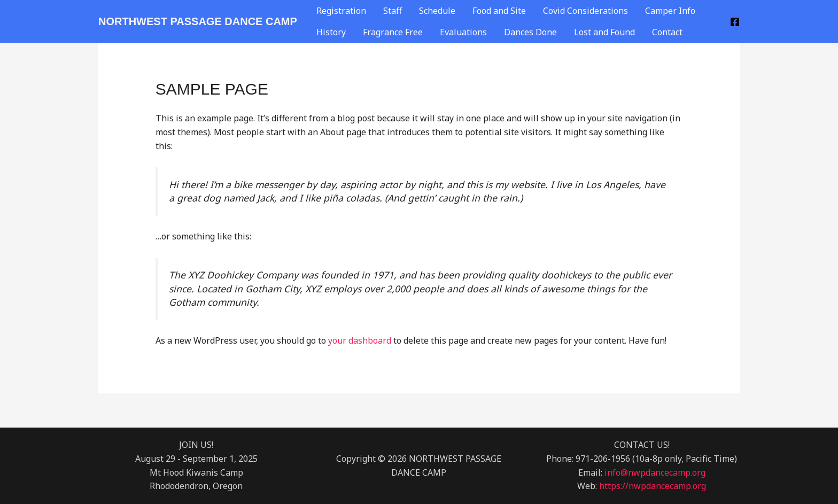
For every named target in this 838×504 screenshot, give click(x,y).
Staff (393, 11)
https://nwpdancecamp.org (653, 486)
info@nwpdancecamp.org (655, 472)
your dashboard (360, 340)
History (331, 32)
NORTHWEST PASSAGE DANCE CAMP (198, 21)
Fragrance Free (393, 32)
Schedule (437, 11)
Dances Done (530, 32)
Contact (667, 32)
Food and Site (499, 11)
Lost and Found (604, 32)
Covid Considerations (585, 11)
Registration (341, 11)
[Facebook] (735, 22)
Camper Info (670, 11)
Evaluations (463, 32)
